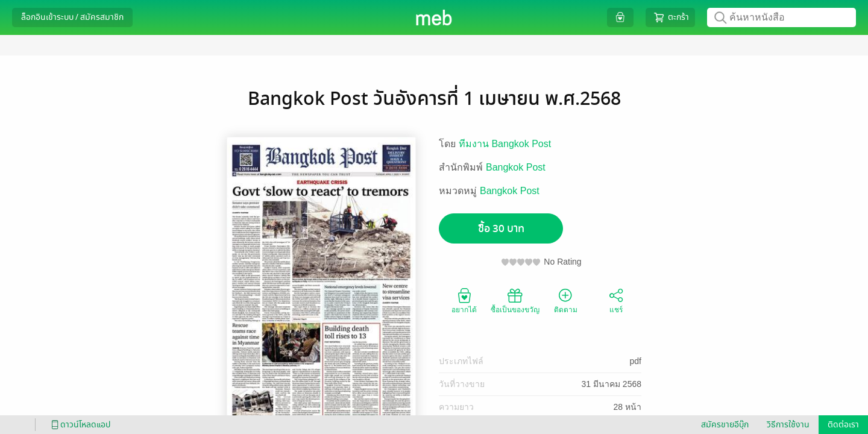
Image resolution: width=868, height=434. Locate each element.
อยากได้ (464, 300)
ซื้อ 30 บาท (501, 229)
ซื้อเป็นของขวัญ (515, 300)
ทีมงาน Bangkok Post (505, 144)
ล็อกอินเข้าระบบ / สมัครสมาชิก (72, 17)
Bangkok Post (516, 167)
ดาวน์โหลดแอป (79, 425)
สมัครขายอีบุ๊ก (725, 425)
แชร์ (616, 300)
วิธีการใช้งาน (788, 425)
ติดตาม (566, 300)
